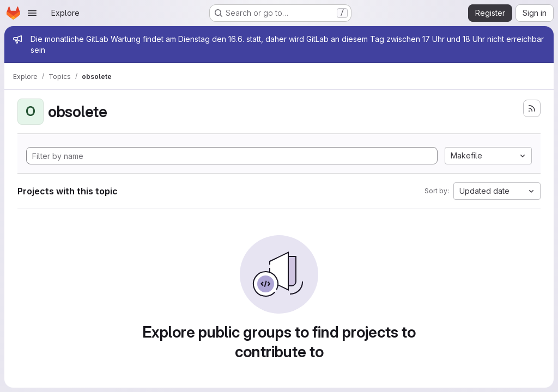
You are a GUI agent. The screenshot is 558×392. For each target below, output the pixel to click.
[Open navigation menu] (32, 13)
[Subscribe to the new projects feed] (532, 108)
